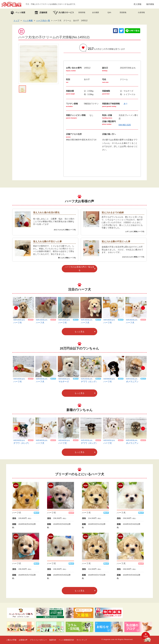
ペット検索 (28, 21)
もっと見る (79, 332)
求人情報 (137, 4)
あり (126, 104)
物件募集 (150, 4)
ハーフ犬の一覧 (43, 21)
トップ (16, 21)
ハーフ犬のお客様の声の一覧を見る (79, 269)
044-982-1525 (125, 125)
